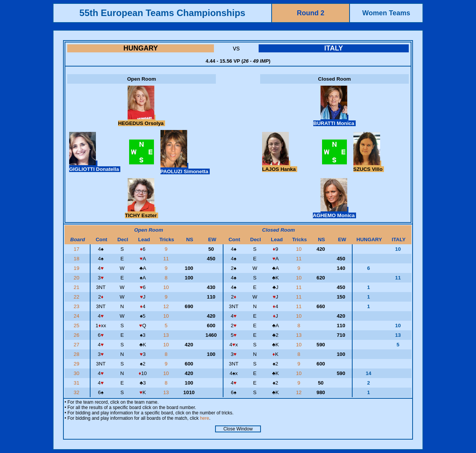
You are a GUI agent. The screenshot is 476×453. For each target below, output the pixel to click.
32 (77, 392)
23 (77, 306)
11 (167, 259)
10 (300, 249)
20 (77, 278)
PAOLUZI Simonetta (185, 169)
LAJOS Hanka (280, 166)
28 (77, 354)
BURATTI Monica (334, 120)
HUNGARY (141, 48)
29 (77, 364)
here (204, 418)
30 (77, 373)
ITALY (334, 48)
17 (77, 249)
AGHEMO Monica (334, 213)
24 (77, 316)
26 (77, 335)
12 (167, 306)
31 (77, 383)
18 (77, 259)
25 (77, 326)
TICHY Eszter (142, 213)
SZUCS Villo (369, 166)
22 (77, 297)
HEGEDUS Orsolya (142, 120)
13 (167, 335)
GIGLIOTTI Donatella (95, 166)
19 (77, 268)
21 (77, 287)
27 (77, 345)
